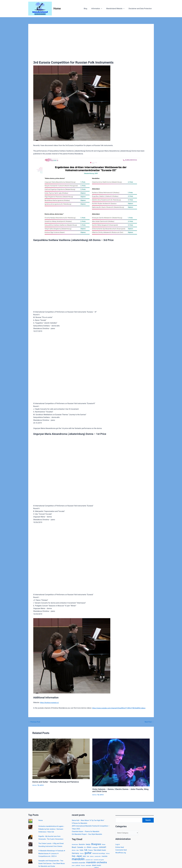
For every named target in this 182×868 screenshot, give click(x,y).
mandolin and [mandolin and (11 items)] (89, 860)
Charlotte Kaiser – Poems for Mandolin (86, 831)
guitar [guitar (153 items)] (88, 853)
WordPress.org (121, 853)
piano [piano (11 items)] (73, 866)
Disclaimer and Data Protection (141, 9)
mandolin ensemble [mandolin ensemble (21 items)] (78, 863)
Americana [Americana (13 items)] (75, 844)
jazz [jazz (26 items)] (84, 857)
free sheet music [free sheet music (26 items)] (100, 850)
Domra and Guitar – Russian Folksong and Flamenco (57, 782)
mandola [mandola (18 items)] (104, 857)
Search (148, 820)
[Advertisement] (91, 45)
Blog (88, 9)
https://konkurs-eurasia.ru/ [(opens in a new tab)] (50, 703)
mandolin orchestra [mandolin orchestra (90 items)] (96, 863)
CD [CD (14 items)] (85, 847)
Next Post (149, 722)
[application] (103, 9)
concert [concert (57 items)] (103, 847)
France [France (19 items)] (91, 850)
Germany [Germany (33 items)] (75, 854)
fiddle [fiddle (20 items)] (81, 850)
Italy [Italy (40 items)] (74, 857)
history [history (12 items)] (108, 854)
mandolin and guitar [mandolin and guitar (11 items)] (99, 860)
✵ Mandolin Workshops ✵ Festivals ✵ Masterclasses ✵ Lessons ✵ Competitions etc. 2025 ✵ (52, 853)
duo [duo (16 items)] (78, 850)
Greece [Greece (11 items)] (82, 854)
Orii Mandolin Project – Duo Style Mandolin (88, 834)
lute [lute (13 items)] (88, 857)
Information (99, 9)
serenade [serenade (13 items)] (88, 866)
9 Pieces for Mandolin (80, 823)
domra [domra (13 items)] (74, 850)
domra (35, 785)
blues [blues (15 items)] (104, 844)
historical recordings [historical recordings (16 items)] (99, 854)
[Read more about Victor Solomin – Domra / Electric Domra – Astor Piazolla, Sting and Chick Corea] (121, 762)
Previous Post (35, 722)
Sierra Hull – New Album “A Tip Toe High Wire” (89, 820)
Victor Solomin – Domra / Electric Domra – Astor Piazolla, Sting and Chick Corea (119, 790)
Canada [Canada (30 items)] (80, 847)
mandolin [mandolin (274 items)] (78, 860)
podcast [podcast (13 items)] (78, 866)
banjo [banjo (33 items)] (88, 844)
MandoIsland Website (117, 9)
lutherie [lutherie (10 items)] (92, 857)
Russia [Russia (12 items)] (83, 866)
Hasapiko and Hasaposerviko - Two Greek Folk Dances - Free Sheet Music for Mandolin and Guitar (52, 863)
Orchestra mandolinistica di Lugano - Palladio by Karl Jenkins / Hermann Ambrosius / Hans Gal (52, 829)
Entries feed (120, 847)
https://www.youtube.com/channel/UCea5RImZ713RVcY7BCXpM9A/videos (120, 708)
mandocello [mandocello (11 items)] (98, 857)
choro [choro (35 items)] (89, 847)
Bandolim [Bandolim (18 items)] (82, 844)
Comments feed (121, 850)
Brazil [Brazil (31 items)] (74, 847)
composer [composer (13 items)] (95, 847)
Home (57, 8)
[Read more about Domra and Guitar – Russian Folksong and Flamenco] (61, 759)
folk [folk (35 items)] (86, 850)
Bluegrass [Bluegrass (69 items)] (96, 844)
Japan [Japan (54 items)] (79, 857)
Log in (118, 844)
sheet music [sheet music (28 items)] (96, 866)
